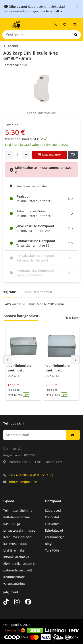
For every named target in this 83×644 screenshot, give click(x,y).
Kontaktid (52, 517)
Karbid (13, 46)
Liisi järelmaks (14, 550)
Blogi (49, 544)
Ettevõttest (53, 524)
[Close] (77, 6)
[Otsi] (76, 35)
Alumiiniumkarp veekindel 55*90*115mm (58, 370)
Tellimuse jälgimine (18, 510)
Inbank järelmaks (16, 557)
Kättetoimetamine (17, 517)
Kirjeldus (10, 292)
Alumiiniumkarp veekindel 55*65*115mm (20, 370)
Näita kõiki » (72, 318)
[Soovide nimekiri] (65, 25)
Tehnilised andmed (38, 292)
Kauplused (53, 510)
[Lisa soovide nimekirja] (73, 155)
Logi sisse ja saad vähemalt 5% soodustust (37, 145)
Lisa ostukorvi (50, 155)
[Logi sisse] (55, 25)
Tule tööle (52, 550)
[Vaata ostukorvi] (75, 25)
